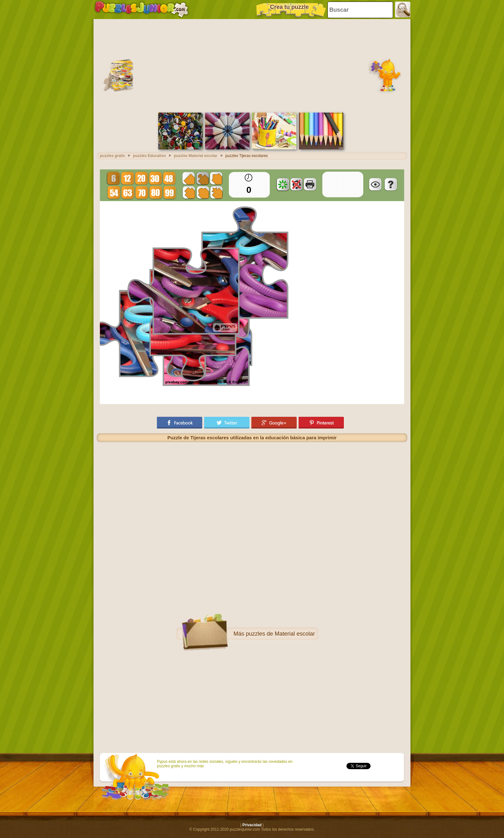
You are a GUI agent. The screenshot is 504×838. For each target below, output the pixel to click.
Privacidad (252, 825)
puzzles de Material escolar (280, 634)
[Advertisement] (252, 65)
